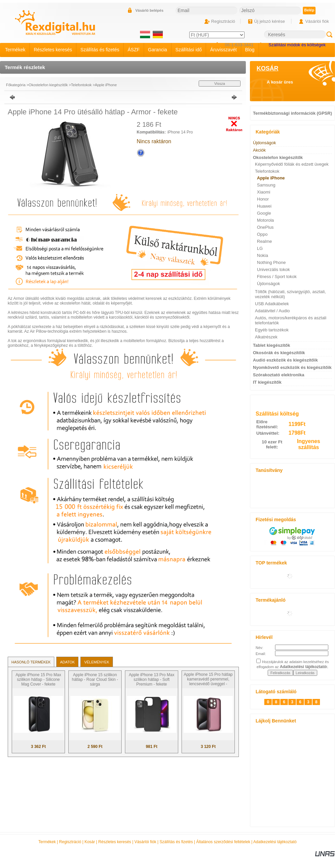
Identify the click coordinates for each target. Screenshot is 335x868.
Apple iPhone (106, 85)
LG (260, 248)
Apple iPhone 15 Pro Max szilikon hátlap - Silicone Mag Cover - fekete (38, 680)
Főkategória (16, 85)
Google (264, 213)
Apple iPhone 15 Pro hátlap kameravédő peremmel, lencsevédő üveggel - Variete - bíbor (208, 682)
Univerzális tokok (273, 269)
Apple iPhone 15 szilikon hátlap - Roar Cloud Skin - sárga (95, 680)
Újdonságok (269, 284)
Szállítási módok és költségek (297, 45)
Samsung (266, 185)
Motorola (265, 220)
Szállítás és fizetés (176, 842)
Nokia (262, 255)
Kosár (90, 842)
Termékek (47, 842)
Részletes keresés (115, 842)
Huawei (264, 206)
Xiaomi (264, 192)
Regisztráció (70, 842)
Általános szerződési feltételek (223, 842)
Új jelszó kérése (270, 21)
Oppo (262, 234)
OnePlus (265, 227)
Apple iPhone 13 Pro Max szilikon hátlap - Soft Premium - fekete (151, 680)
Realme (264, 241)
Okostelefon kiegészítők (48, 85)
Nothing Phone (271, 262)
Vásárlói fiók (145, 842)
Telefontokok (81, 85)
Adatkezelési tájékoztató (275, 842)
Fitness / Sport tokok (277, 277)
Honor (263, 199)
